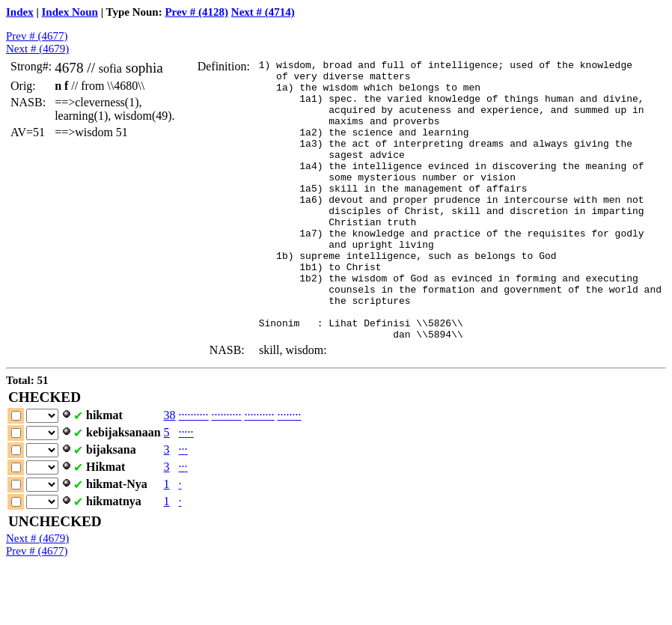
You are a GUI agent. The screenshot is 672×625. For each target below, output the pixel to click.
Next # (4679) (37, 49)
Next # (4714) (263, 12)
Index (20, 12)
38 (170, 471)
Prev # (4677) (37, 36)
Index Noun (70, 12)
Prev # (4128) (196, 12)
